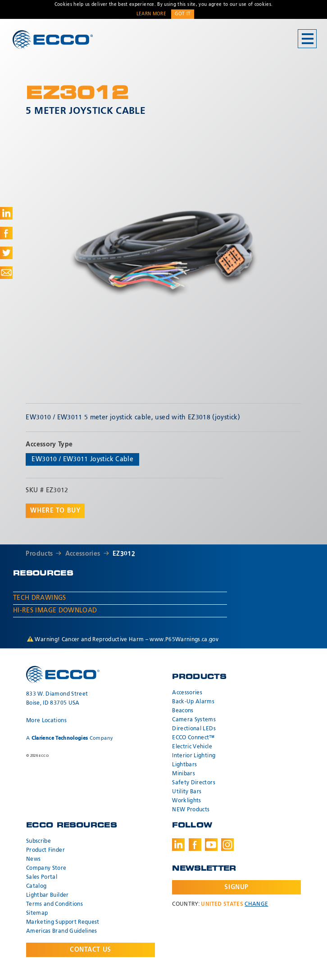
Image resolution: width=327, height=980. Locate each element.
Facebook (195, 845)
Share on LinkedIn (6, 213)
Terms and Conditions (54, 904)
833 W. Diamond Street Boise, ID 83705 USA (57, 699)
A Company (70, 738)
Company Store (46, 868)
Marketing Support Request (63, 922)
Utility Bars (187, 792)
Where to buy (55, 511)
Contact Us (91, 950)
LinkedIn (178, 845)
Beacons (183, 711)
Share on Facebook (6, 233)
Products (39, 554)
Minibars (184, 774)
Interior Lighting (194, 756)
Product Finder (45, 850)
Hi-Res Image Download (55, 611)
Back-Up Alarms (193, 702)
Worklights (187, 801)
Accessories (83, 554)
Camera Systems (194, 720)
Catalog (36, 886)
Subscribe (39, 841)
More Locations (46, 721)
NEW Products (191, 810)
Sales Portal (42, 877)
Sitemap (37, 913)
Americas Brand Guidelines (62, 931)
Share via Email (6, 273)
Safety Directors (194, 783)
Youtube (211, 845)
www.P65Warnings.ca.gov (184, 640)
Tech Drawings (40, 598)
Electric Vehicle (192, 747)
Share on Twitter (6, 253)
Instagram (227, 845)
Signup (236, 887)
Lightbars (184, 765)
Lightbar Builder (48, 895)
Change (256, 904)
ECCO (53, 39)
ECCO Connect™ (193, 738)
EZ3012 (124, 554)
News (33, 859)
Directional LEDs (194, 729)
